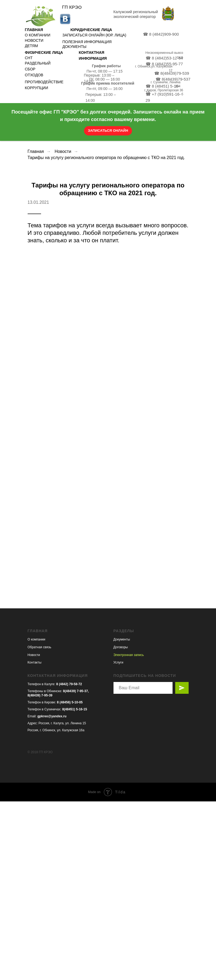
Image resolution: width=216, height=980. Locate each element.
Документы (122, 818)
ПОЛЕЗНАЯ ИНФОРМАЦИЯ (87, 42)
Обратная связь (39, 826)
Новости (63, 151)
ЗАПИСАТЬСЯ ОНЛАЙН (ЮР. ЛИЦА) (94, 35)
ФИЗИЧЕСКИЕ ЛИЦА (44, 52)
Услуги (118, 841)
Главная (36, 151)
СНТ (29, 58)
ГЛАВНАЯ (34, 30)
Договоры (121, 826)
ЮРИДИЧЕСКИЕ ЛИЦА (91, 30)
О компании (36, 818)
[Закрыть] (210, 107)
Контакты (35, 841)
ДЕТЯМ (32, 46)
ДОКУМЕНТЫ (75, 47)
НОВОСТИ (34, 40)
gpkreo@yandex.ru (52, 895)
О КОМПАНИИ (38, 35)
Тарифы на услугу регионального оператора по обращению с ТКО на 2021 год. (106, 158)
